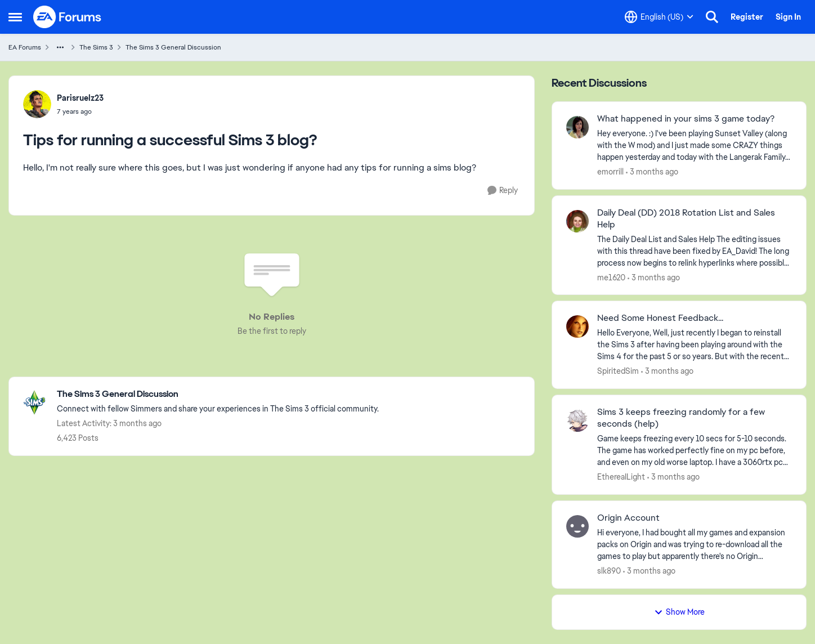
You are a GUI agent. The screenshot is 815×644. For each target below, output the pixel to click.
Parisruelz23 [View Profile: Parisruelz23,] (80, 98)
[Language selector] (659, 17)
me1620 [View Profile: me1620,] (611, 277)
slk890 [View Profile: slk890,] (609, 571)
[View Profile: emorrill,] (577, 127)
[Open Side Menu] (15, 17)
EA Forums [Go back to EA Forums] (25, 47)
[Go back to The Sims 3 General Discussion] (218, 394)
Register (747, 17)
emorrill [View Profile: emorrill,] (610, 172)
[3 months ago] (652, 172)
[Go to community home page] (68, 17)
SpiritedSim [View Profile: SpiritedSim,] (618, 371)
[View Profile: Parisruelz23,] (37, 104)
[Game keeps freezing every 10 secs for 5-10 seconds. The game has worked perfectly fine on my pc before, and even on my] (695, 451)
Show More (679, 612)
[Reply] (503, 191)
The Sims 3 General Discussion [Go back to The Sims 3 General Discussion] (173, 47)
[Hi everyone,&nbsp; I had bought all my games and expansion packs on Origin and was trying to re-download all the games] (695, 545)
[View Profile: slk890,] (577, 526)
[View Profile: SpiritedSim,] (577, 327)
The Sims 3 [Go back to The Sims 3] (96, 47)
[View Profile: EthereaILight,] (577, 421)
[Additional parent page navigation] (60, 47)
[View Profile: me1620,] (577, 221)
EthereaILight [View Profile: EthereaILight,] (621, 477)
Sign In (788, 17)
